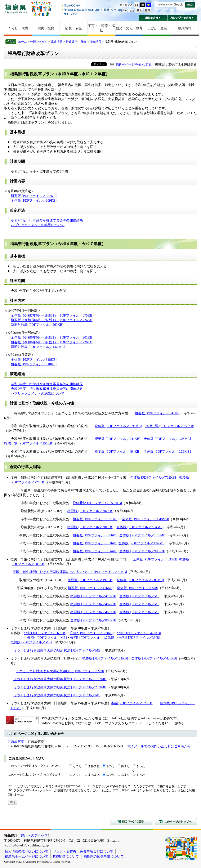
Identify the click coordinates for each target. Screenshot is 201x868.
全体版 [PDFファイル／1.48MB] (145, 519)
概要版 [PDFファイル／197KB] (90, 580)
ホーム (22, 42)
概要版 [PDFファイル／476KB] (91, 588)
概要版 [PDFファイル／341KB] (158, 413)
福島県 (16, 9)
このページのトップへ (176, 821)
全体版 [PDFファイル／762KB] (153, 477)
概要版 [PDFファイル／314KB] (96, 551)
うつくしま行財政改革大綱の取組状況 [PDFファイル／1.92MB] (60, 679)
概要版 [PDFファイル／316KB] (96, 543)
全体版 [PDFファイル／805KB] (93, 620)
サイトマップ (93, 14)
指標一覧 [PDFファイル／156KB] (29, 443)
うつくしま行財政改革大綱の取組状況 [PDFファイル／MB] (57, 650)
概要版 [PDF (20, 364)
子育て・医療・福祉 (101, 28)
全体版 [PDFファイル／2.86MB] (140, 580)
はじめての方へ (93, 6)
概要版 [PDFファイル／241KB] (117, 439)
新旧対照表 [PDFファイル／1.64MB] (38, 347)
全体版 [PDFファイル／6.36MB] (167, 451)
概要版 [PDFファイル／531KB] (96, 519)
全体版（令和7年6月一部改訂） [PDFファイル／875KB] (52, 315)
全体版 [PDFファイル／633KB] (156, 559)
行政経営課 (16, 741)
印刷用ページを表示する (133, 64)
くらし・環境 (18, 28)
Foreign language (93, 10)
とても (77, 766)
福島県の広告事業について (104, 856)
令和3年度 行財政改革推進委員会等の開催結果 (47, 384)
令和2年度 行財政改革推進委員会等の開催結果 (47, 389)
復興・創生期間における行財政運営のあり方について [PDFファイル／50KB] (70, 572)
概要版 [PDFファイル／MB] (31, 642)
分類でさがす (39, 42)
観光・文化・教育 (129, 28)
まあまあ (94, 766)
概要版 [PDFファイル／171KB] (105, 658)
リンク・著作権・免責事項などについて (83, 851)
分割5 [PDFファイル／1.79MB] (93, 638)
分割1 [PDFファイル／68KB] (45, 633)
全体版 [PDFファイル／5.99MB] (118, 426)
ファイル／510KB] (43, 364)
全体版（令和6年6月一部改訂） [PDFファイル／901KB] (52, 337)
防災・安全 (74, 28)
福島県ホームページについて (27, 856)
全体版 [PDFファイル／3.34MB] (140, 527)
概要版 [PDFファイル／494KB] (117, 451)
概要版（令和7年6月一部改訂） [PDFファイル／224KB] (52, 320)
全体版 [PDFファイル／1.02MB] (142, 543)
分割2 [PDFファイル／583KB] (91, 633)
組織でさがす (153, 18)
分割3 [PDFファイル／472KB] (139, 633)
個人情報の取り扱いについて (27, 851)
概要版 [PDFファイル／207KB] (90, 511)
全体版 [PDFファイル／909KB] (34, 200)
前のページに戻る (131, 821)
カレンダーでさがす (182, 18)
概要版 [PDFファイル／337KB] (34, 196)
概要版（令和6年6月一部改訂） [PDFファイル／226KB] (52, 342)
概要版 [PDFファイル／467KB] (93, 604)
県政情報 (185, 28)
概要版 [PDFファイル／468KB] (93, 612)
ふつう (110, 766)
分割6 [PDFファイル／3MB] (140, 638)
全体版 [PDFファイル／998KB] (142, 551)
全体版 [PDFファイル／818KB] (34, 360)
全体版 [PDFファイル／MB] (137, 588)
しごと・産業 (157, 28)
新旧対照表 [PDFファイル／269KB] (37, 325)
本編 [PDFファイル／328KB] (132, 703)
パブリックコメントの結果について (38, 225)
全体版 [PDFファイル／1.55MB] (143, 535)
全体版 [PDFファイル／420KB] (154, 658)
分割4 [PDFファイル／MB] (47, 638)
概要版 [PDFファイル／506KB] (96, 535)
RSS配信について (66, 856)
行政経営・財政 (76, 42)
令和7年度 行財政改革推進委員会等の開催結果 (47, 220)
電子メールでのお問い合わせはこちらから (159, 746)
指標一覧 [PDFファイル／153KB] (170, 426)
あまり (125, 766)
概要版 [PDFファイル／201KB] (90, 527)
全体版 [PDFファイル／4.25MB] (167, 439)
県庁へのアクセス (34, 835)
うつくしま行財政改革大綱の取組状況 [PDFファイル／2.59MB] (60, 687)
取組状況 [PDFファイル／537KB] (97, 503)
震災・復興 (46, 28)
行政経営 (95, 42)
